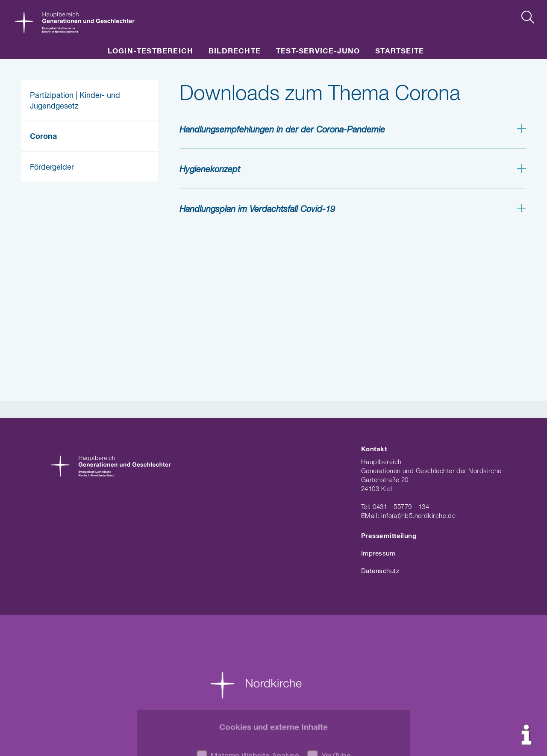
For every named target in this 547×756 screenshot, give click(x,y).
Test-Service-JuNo (318, 51)
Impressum (378, 554)
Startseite (400, 51)
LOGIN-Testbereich (150, 51)
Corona (43, 137)
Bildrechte (235, 51)
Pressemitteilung (389, 536)
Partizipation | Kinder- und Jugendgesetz (75, 101)
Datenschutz (380, 571)
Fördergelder (52, 168)
